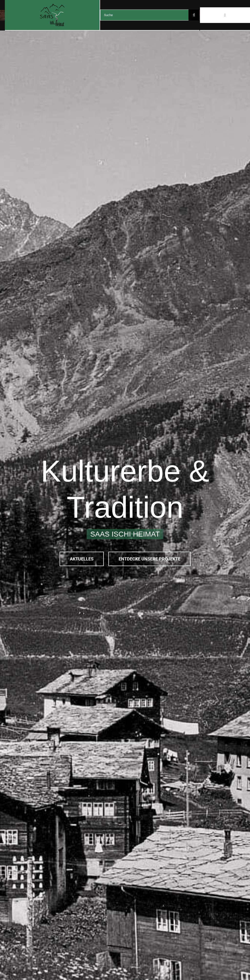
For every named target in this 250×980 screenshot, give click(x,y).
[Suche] (144, 15)
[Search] (194, 15)
